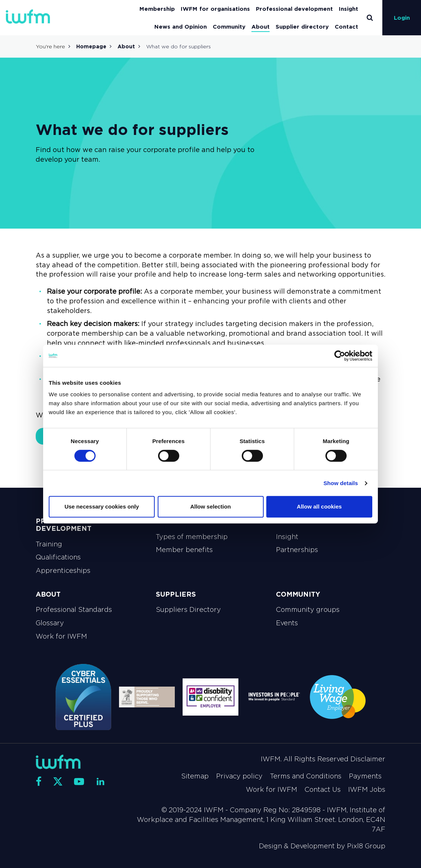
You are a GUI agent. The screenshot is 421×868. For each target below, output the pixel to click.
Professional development (294, 9)
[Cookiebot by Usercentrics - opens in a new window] (340, 356)
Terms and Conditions (306, 776)
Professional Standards (74, 610)
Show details (341, 483)
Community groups (308, 610)
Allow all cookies (319, 506)
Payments (365, 776)
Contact (346, 27)
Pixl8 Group (366, 846)
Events (287, 623)
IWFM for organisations (215, 9)
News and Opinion (181, 27)
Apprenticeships (63, 571)
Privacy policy (239, 776)
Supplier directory (302, 27)
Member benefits (184, 550)
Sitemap (195, 776)
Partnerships (297, 550)
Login (402, 18)
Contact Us (323, 790)
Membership (157, 9)
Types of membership (192, 537)
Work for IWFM (61, 636)
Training (49, 544)
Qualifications (58, 557)
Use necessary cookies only (102, 506)
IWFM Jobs (367, 790)
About (261, 27)
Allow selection (210, 506)
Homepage (91, 46)
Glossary (50, 623)
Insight (348, 9)
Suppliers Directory (188, 610)
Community (229, 27)
